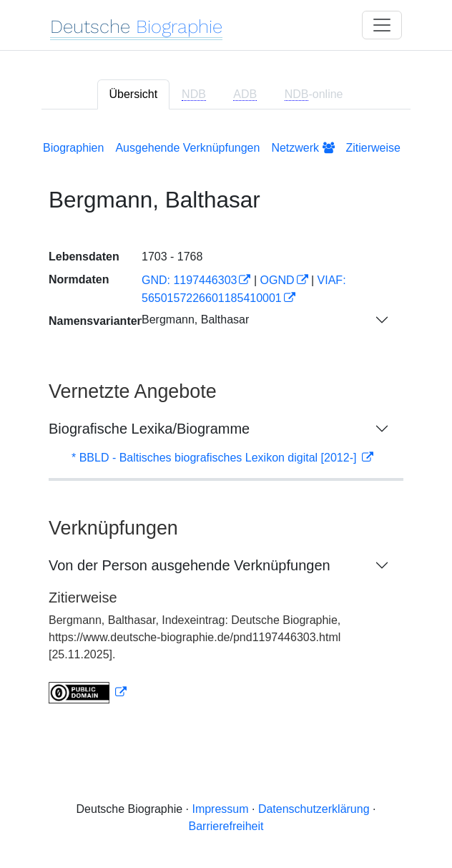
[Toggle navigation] (382, 25)
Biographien (73, 148)
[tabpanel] (226, 419)
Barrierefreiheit (226, 826)
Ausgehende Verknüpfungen (187, 148)
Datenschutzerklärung (314, 809)
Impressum (220, 809)
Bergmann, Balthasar (195, 320)
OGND (277, 280)
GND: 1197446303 (189, 280)
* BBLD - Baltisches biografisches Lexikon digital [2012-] (216, 458)
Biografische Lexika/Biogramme (149, 429)
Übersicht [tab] (134, 94)
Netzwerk (303, 148)
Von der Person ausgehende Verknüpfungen (190, 565)
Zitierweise (373, 148)
